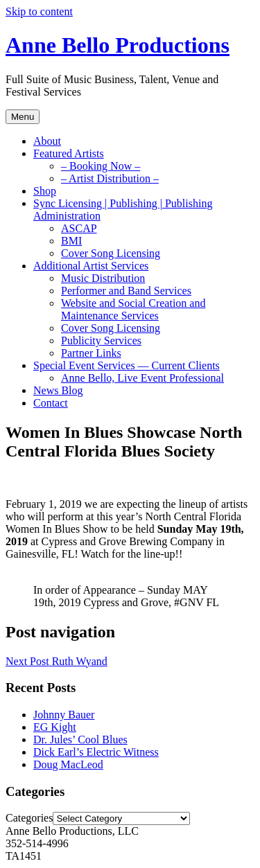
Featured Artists (69, 153)
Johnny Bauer (64, 715)
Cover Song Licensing (111, 253)
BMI (71, 241)
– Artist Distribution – (110, 178)
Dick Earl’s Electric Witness (96, 752)
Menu (23, 117)
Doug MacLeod (68, 764)
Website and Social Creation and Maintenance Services (133, 309)
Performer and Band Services (126, 291)
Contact (51, 403)
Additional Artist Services (91, 266)
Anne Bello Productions (118, 45)
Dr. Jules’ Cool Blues (80, 739)
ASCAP (79, 228)
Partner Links (91, 353)
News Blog (58, 390)
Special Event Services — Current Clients (127, 365)
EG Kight (55, 727)
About (47, 141)
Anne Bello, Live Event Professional (142, 378)
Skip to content (39, 11)
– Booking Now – (101, 166)
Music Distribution (103, 278)
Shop (45, 191)
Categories (29, 818)
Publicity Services (101, 340)
